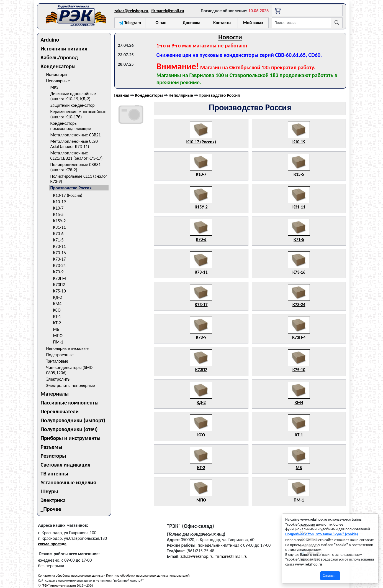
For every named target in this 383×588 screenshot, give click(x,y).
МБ (56, 329)
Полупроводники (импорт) (73, 420)
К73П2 (59, 285)
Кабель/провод (59, 57)
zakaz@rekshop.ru (131, 11)
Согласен (330, 576)
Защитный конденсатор (73, 105)
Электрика (53, 500)
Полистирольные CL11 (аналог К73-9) (79, 179)
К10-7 (58, 208)
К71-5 (58, 240)
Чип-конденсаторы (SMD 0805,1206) (70, 370)
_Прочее (51, 509)
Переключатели (60, 411)
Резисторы (53, 456)
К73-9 (58, 272)
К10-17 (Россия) (68, 195)
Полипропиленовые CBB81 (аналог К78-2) (76, 167)
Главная (122, 95)
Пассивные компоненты (70, 403)
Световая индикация (66, 465)
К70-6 (58, 234)
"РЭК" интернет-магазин (59, 586)
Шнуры (49, 491)
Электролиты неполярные (71, 385)
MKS (54, 87)
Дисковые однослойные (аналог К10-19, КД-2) (73, 96)
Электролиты (58, 379)
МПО (58, 336)
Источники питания (64, 49)
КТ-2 (57, 323)
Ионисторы (57, 74)
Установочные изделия (68, 482)
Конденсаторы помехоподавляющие (71, 126)
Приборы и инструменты (71, 438)
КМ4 (57, 304)
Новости (230, 37)
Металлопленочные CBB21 (76, 135)
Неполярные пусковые (68, 348)
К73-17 (60, 259)
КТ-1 (57, 316)
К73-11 (60, 246)
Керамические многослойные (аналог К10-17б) (79, 114)
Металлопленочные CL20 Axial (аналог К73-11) (74, 144)
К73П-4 (60, 278)
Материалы (55, 394)
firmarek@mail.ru (168, 11)
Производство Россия (71, 188)
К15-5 (58, 214)
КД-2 (58, 297)
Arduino (50, 40)
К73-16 (60, 253)
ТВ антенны (55, 474)
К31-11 (60, 227)
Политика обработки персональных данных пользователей (148, 576)
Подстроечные (60, 355)
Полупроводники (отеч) (69, 429)
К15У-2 (60, 221)
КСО (57, 310)
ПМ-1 (58, 342)
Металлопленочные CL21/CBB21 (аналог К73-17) (77, 156)
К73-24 (60, 265)
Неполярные (58, 81)
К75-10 (60, 291)
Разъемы (52, 447)
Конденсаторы (58, 66)
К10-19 (60, 202)
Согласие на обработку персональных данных (71, 576)
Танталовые (57, 361)
